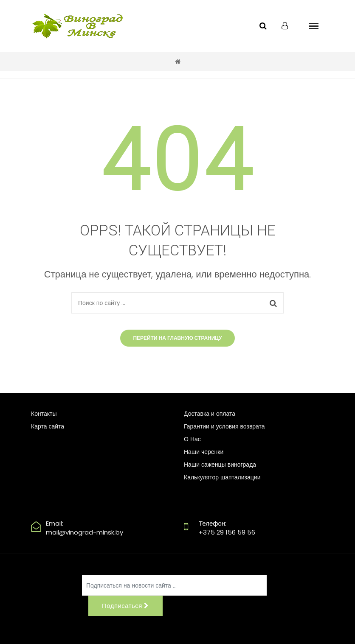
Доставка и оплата (210, 414)
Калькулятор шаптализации (222, 477)
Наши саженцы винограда (220, 465)
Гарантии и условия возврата (224, 426)
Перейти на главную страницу (177, 338)
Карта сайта (48, 426)
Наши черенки (204, 452)
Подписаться (125, 606)
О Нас (192, 439)
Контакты (44, 414)
